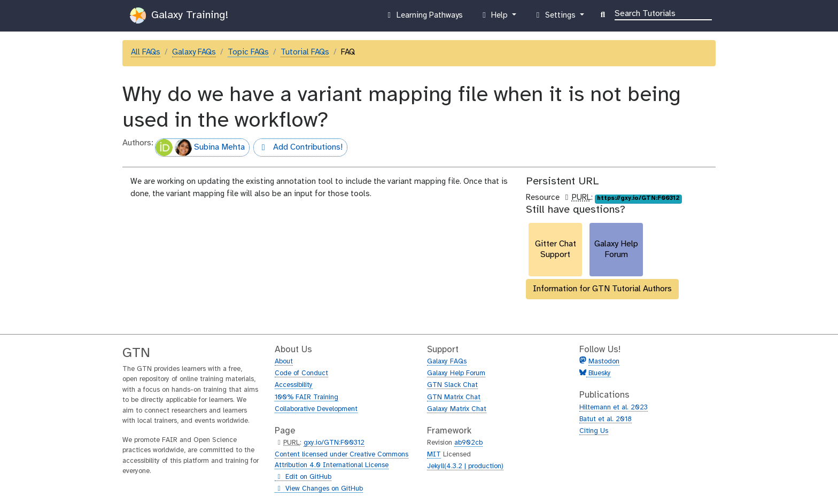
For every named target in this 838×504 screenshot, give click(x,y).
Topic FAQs (248, 52)
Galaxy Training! (179, 15)
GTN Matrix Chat (454, 397)
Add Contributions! (298, 149)
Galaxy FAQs (194, 52)
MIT (434, 455)
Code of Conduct (301, 373)
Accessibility (294, 385)
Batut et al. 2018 (606, 419)
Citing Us (594, 431)
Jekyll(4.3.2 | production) (465, 466)
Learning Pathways (424, 18)
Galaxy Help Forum (456, 373)
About (284, 362)
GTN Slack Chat (452, 385)
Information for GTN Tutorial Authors (602, 289)
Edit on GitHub (303, 477)
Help (495, 18)
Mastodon (604, 362)
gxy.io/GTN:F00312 (334, 443)
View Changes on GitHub (319, 489)
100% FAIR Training (307, 397)
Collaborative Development (316, 409)
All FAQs (146, 52)
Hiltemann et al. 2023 (614, 408)
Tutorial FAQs (305, 52)
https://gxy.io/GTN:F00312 (638, 198)
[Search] (663, 13)
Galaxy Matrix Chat (457, 409)
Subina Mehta (200, 148)
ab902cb (468, 443)
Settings (555, 18)
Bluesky (599, 373)
